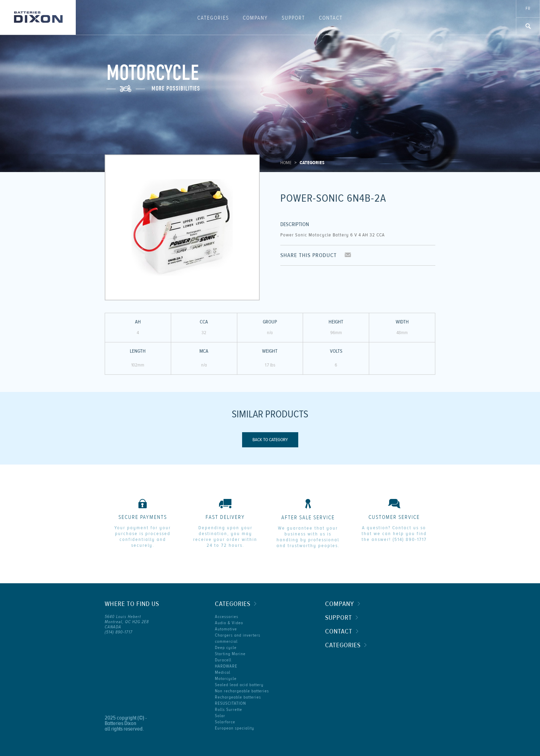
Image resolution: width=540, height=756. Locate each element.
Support (293, 18)
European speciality (235, 728)
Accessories (227, 617)
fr (528, 9)
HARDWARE (226, 666)
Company (255, 18)
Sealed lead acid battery (239, 685)
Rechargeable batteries (238, 697)
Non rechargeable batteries (242, 691)
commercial (226, 641)
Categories (213, 18)
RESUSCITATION (230, 703)
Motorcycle (226, 679)
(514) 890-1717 (410, 540)
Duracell (223, 660)
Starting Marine (230, 654)
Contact (331, 18)
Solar (220, 716)
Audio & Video (229, 623)
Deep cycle (226, 648)
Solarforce (225, 722)
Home (286, 163)
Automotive (226, 629)
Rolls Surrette (229, 710)
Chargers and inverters (238, 635)
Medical (223, 672)
